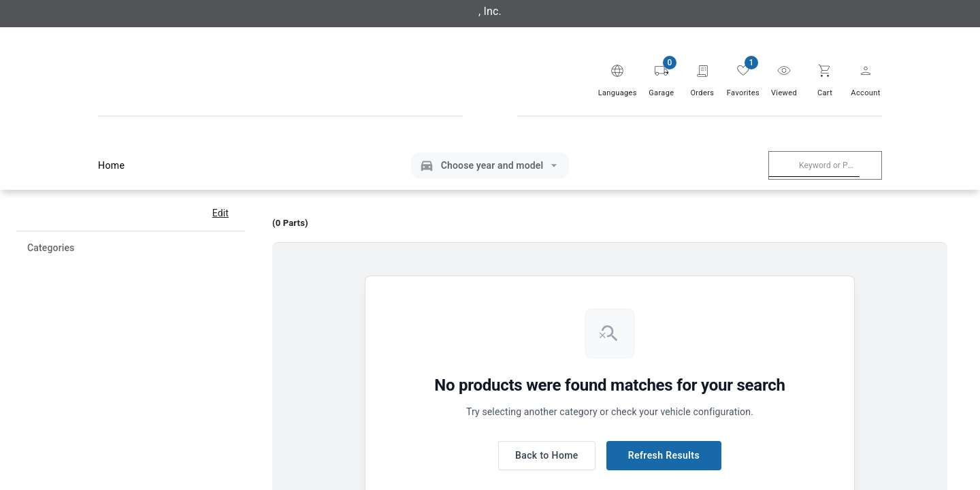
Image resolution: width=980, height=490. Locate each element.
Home (114, 166)
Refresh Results (664, 456)
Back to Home (547, 456)
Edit (220, 213)
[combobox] (814, 165)
